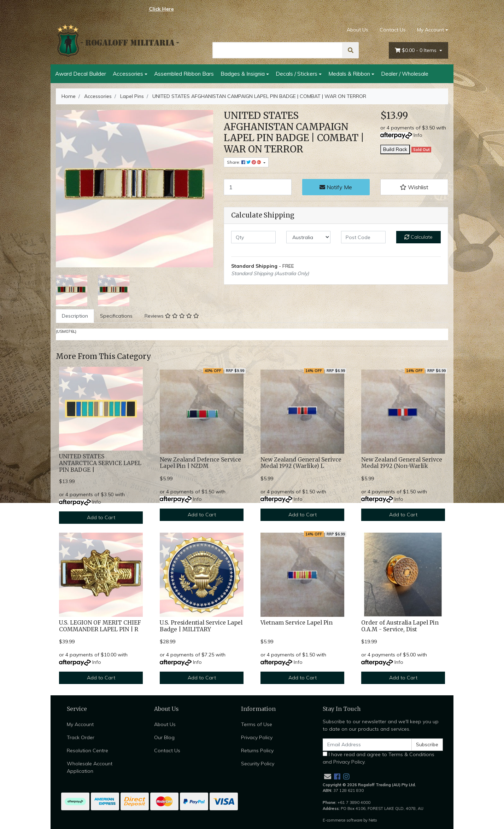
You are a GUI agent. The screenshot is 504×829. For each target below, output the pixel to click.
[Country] (309, 237)
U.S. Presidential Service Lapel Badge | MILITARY (201, 626)
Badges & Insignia (243, 74)
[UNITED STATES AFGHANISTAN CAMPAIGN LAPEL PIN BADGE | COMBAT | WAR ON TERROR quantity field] (258, 187)
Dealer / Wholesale (405, 74)
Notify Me (336, 187)
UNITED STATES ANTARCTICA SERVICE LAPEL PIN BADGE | (100, 463)
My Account (80, 724)
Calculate (418, 237)
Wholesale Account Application (90, 767)
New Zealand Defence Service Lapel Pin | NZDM (200, 463)
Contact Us (393, 30)
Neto (373, 820)
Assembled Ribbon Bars (184, 74)
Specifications (116, 316)
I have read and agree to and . (379, 758)
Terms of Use (257, 724)
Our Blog (164, 737)
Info (418, 135)
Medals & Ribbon (349, 74)
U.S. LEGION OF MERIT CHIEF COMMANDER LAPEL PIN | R (100, 626)
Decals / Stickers (297, 74)
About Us (358, 30)
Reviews (172, 316)
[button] (414, 187)
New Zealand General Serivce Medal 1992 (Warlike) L (301, 463)
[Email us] (328, 776)
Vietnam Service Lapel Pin (297, 623)
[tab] (75, 316)
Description (75, 316)
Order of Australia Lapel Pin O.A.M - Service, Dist (400, 626)
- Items (416, 50)
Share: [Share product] (245, 162)
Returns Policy (257, 750)
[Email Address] (367, 745)
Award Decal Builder (81, 74)
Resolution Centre (87, 750)
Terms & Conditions (411, 754)
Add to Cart (101, 517)
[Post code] (363, 237)
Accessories (128, 74)
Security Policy (258, 764)
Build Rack (395, 149)
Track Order (81, 737)
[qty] (253, 237)
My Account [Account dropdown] (430, 30)
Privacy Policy (257, 737)
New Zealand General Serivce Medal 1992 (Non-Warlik (402, 463)
